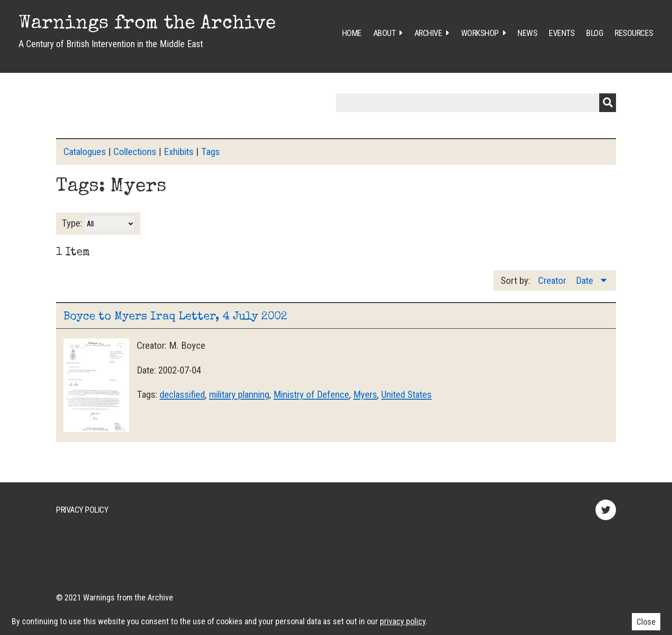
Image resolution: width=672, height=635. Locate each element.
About (385, 33)
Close (646, 622)
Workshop (480, 33)
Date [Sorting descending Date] (586, 281)
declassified (182, 395)
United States (406, 395)
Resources (634, 33)
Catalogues (85, 152)
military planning (239, 395)
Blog (595, 33)
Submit (608, 103)
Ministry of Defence (311, 395)
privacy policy (403, 621)
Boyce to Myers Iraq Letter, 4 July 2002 (175, 317)
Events (562, 33)
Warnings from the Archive (147, 24)
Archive (428, 33)
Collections (135, 152)
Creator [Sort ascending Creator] (553, 281)
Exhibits (179, 152)
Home (352, 33)
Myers (365, 395)
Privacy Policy (82, 510)
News (527, 33)
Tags (210, 152)
